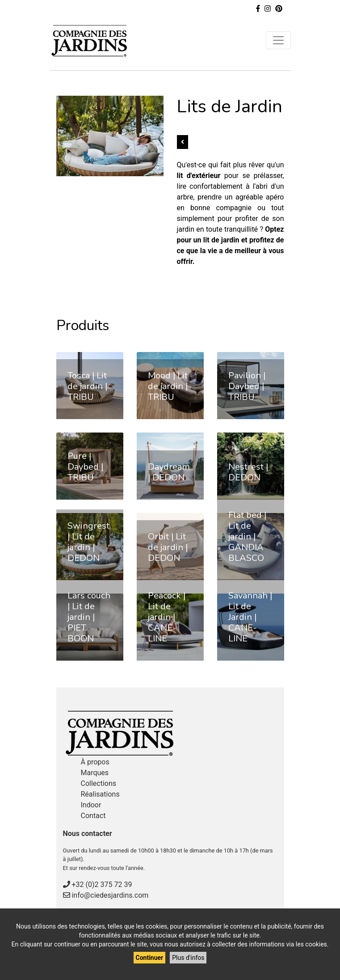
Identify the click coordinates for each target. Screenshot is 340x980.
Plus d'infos (188, 958)
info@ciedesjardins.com (110, 895)
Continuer (150, 958)
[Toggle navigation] (278, 40)
